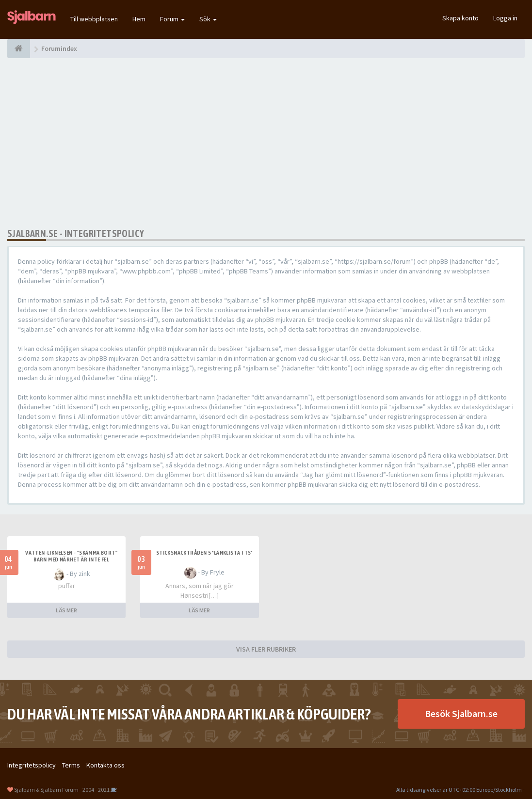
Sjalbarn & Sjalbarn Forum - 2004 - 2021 (62, 790)
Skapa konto (460, 18)
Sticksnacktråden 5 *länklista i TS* (204, 553)
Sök (208, 19)
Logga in (505, 18)
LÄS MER (66, 610)
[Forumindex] (19, 48)
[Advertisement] (266, 143)
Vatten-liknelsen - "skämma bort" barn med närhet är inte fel (71, 556)
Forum (172, 19)
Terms (71, 765)
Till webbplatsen (94, 19)
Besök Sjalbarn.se (461, 713)
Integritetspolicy (32, 765)
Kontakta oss (105, 765)
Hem (139, 19)
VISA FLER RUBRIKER (266, 649)
